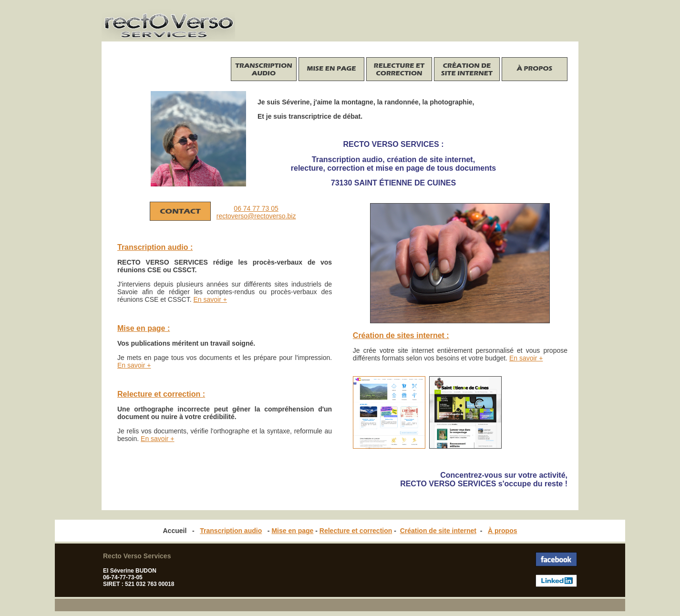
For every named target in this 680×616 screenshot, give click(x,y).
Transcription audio (231, 531)
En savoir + (526, 358)
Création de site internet (438, 531)
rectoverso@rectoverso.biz (256, 216)
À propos (502, 531)
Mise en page (292, 531)
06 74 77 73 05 (256, 208)
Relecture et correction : (161, 394)
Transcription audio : (155, 247)
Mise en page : (144, 328)
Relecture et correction (356, 531)
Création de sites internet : (401, 335)
